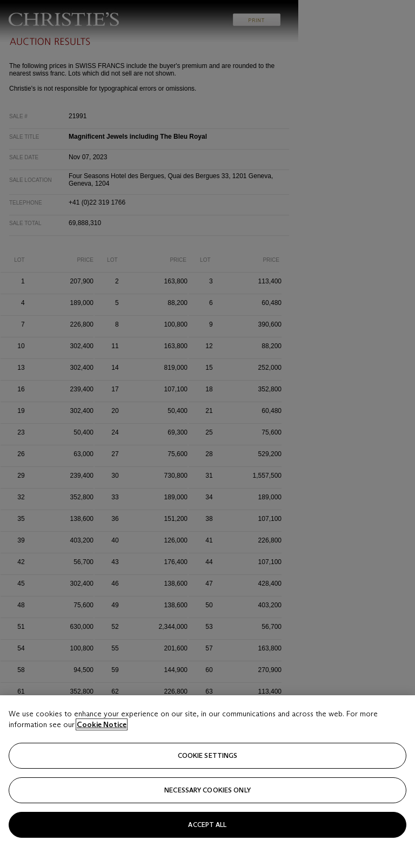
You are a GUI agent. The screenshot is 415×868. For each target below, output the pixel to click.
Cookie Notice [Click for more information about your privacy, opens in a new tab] (102, 742)
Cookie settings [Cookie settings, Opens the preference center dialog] (208, 773)
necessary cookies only (207, 808)
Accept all (207, 842)
